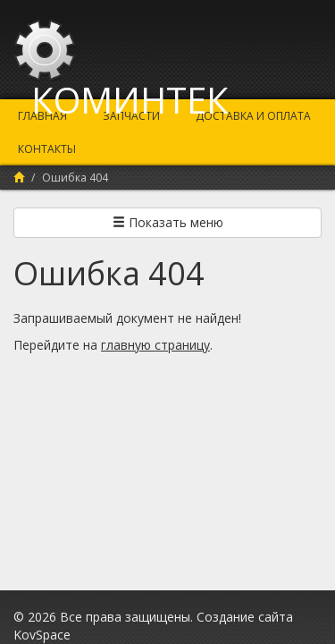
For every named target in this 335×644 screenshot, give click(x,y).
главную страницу (155, 345)
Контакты (47, 149)
